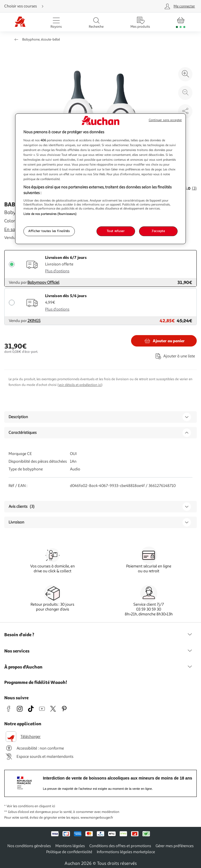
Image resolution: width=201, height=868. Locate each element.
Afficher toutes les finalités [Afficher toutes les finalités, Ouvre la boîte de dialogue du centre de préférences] (49, 231)
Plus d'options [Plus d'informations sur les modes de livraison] (57, 271)
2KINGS (34, 321)
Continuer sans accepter (165, 120)
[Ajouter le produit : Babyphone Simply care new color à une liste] (174, 356)
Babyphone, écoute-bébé (41, 40)
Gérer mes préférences (175, 846)
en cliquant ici (45, 806)
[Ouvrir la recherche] (96, 22)
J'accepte (158, 231)
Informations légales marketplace (126, 852)
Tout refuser (116, 231)
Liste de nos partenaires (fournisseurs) (50, 214)
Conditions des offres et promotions (120, 846)
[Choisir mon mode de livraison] (65, 6)
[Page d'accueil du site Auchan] (20, 22)
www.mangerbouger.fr (97, 818)
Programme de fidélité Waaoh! (36, 682)
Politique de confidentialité (69, 852)
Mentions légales (70, 846)
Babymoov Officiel (43, 282)
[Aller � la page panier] (181, 22)
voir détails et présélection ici (80, 385)
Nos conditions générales (29, 846)
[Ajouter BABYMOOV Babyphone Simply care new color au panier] (164, 341)
